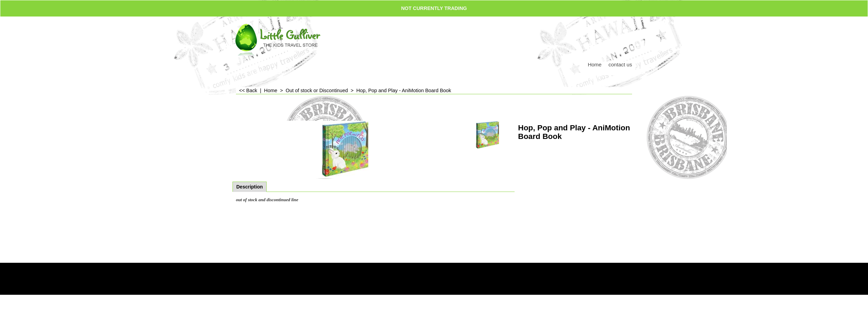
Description (250, 187)
